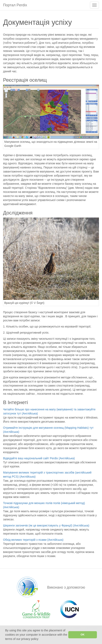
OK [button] (82, 635)
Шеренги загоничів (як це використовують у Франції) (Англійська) (46, 525)
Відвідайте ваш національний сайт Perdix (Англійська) (39, 458)
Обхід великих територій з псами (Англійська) (33, 540)
